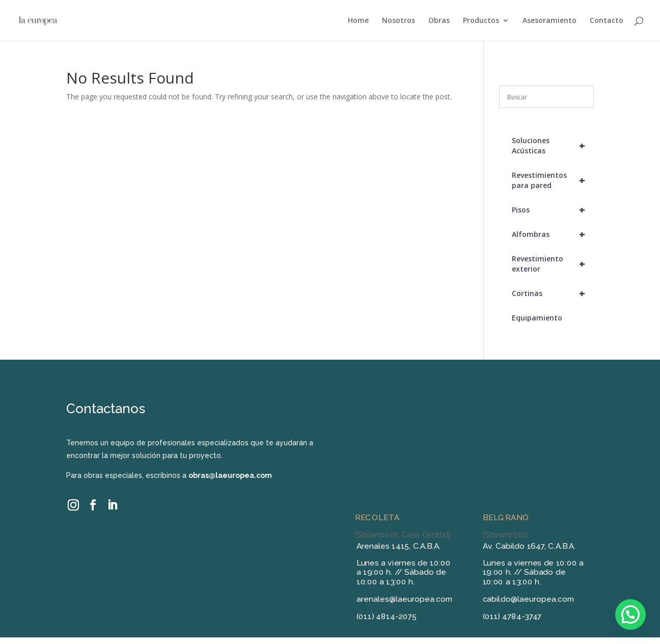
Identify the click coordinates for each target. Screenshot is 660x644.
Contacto (607, 21)
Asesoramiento (549, 21)
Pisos (553, 210)
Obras (439, 21)
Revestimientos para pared (553, 180)
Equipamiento (537, 318)
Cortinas (553, 293)
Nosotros (398, 21)
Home (358, 21)
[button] (630, 614)
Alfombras (553, 234)
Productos (481, 21)
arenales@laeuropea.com (405, 599)
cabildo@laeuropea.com (529, 599)
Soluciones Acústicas (553, 146)
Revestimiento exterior (553, 264)
